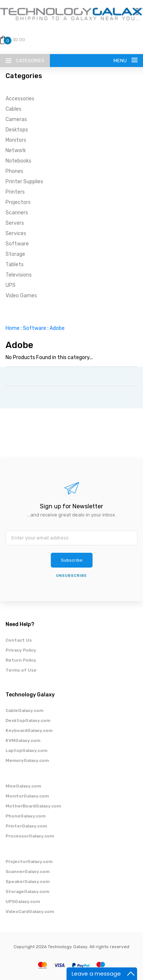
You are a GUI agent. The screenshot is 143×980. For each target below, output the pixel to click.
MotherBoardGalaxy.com (33, 806)
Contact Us (19, 640)
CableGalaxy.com (24, 710)
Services (16, 233)
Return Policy (21, 660)
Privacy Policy (21, 650)
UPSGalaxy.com (23, 902)
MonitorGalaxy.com (27, 796)
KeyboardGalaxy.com (29, 730)
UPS (11, 285)
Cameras (16, 119)
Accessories (20, 99)
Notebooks (18, 161)
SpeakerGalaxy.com (28, 882)
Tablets (15, 265)
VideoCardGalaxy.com (30, 912)
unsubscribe (71, 576)
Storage (15, 254)
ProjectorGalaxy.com (29, 862)
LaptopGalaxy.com (26, 750)
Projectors (18, 202)
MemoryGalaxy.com (27, 760)
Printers (15, 192)
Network (16, 150)
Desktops (17, 130)
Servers (15, 223)
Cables (13, 109)
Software (17, 244)
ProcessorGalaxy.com (30, 836)
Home (13, 328)
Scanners (17, 213)
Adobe (57, 328)
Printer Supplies (24, 182)
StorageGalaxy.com (27, 892)
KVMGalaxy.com (23, 740)
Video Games (21, 296)
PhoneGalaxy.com (25, 816)
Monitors (16, 140)
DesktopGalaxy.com (28, 720)
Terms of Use (21, 670)
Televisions (19, 275)
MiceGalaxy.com (23, 786)
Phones (14, 171)
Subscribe (72, 560)
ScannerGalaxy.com (28, 872)
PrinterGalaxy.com (26, 826)
